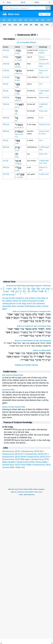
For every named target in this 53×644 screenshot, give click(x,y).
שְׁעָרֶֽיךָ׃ (6, 291)
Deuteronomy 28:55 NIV (32, 451)
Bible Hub (21, 467)
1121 (5, 77)
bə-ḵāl (17, 170)
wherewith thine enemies (13, 306)
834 (4, 84)
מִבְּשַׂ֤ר (33, 289)
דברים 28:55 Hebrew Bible (42, 350)
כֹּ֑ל (45, 291)
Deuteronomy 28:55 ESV (37, 454)
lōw (16, 114)
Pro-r (41, 84)
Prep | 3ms (43, 111)
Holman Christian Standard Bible (14, 407)
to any (25, 298)
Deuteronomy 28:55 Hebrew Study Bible (20, 286)
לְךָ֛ (21, 291)
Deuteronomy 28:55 (11, 451)
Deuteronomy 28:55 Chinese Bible (32, 462)
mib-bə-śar (19, 74)
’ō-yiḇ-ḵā (18, 164)
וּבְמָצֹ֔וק (34, 291)
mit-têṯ (17, 53)
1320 (5, 70)
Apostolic (39, 286)
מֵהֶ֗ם (38, 289)
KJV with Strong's (9, 295)
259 (4, 57)
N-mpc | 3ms (44, 77)
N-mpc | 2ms (44, 174)
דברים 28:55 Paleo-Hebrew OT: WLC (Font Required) (33, 341)
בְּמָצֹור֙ (41, 291)
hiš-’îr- (17, 107)
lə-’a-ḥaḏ (18, 60)
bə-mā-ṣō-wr (19, 127)
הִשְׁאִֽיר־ (8, 289)
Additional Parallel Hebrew (26, 365)
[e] (8, 50)
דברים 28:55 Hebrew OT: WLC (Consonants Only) (34, 326)
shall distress (31, 306)
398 (4, 91)
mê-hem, (18, 67)
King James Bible (8, 390)
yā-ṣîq (17, 150)
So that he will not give (12, 298)
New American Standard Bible (13, 375)
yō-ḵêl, (17, 94)
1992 (5, 64)
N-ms (41, 118)
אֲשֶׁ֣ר (24, 289)
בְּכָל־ (12, 291)
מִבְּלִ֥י (15, 289)
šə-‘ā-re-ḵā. (19, 177)
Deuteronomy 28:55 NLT (13, 454)
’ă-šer (17, 87)
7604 (5, 104)
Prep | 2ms (43, 154)
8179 (5, 174)
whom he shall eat (21, 301)
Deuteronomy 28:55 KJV (38, 457)
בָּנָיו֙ (28, 289)
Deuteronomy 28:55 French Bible (17, 465)
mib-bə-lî (18, 100)
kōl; (16, 121)
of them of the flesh (37, 298)
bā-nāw (18, 80)
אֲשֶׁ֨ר (29, 291)
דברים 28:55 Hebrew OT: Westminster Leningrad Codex (32, 311)
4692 (5, 124)
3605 (5, 118)
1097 (5, 97)
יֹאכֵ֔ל (19, 289)
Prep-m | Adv (44, 97)
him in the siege (19, 304)
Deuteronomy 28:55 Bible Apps (16, 459)
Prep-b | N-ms (44, 124)
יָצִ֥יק (24, 291)
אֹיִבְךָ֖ (17, 291)
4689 (5, 131)
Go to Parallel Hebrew (26, 42)
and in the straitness (36, 304)
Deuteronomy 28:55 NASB (14, 457)
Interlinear (47, 286)
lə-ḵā (17, 157)
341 (4, 161)
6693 (5, 147)
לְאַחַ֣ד (43, 289)
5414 (5, 50)
